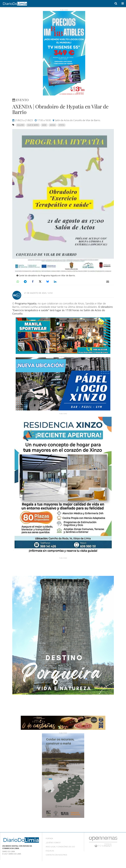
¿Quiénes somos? (53, 843)
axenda (53, 125)
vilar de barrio (33, 125)
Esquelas (50, 851)
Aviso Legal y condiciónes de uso (60, 847)
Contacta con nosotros (56, 855)
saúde (44, 125)
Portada (49, 838)
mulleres (21, 125)
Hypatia (62, 125)
